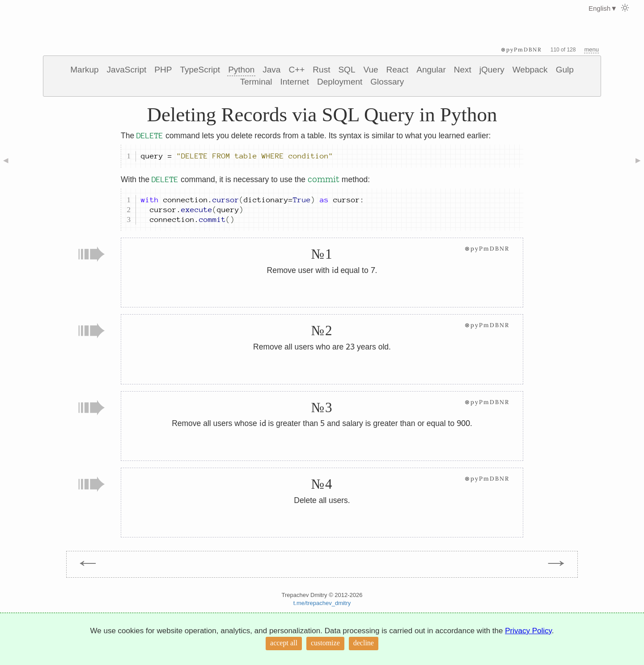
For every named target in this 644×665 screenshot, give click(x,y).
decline (364, 643)
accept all (284, 643)
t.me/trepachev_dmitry (322, 603)
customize (325, 643)
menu (591, 49)
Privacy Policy (528, 631)
